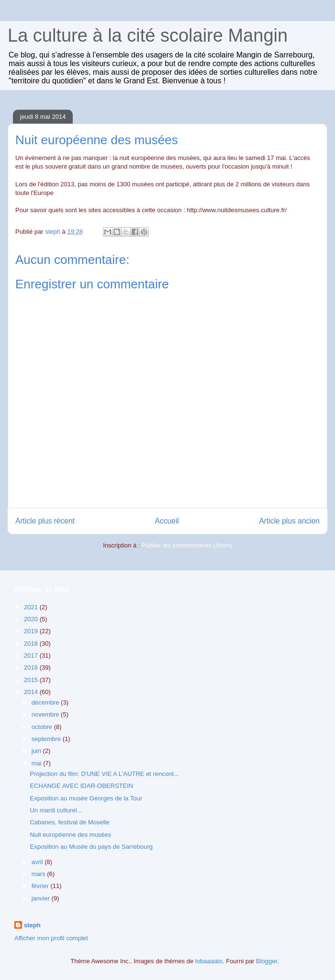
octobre (43, 727)
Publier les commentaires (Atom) (187, 545)
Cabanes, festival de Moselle (69, 822)
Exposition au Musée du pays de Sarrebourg (91, 847)
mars (39, 874)
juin (37, 751)
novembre (46, 714)
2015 (32, 680)
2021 (32, 607)
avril (38, 862)
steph (32, 925)
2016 (32, 667)
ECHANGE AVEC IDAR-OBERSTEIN (81, 786)
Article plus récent (45, 521)
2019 (32, 631)
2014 (32, 692)
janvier (42, 898)
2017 (32, 655)
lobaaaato (209, 961)
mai (38, 763)
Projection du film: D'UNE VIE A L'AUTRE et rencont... (104, 774)
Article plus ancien (289, 521)
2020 (32, 619)
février (41, 886)
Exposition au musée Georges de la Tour (86, 798)
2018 (32, 644)
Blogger (267, 961)
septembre (47, 739)
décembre (46, 702)
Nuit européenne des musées (70, 835)
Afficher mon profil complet (51, 938)
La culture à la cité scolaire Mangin (148, 35)
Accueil (167, 521)
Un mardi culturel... (56, 810)
